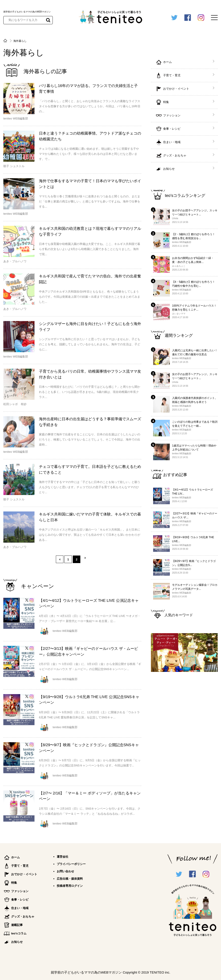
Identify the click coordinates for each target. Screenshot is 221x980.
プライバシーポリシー (71, 864)
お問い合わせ (65, 871)
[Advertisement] (184, 748)
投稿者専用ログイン (70, 886)
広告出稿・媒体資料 (70, 879)
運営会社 (63, 857)
